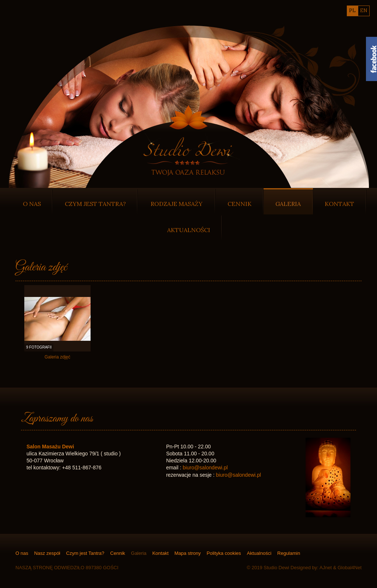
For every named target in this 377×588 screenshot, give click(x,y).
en (364, 10)
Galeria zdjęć (57, 357)
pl (352, 10)
